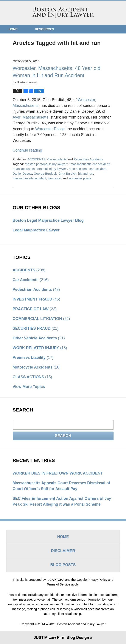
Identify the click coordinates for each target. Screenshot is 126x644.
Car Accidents (57, 159)
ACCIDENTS (36, 159)
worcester (55, 178)
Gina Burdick (67, 174)
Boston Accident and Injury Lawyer (63, 13)
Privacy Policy (97, 580)
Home (13, 29)
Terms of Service (58, 584)
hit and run (86, 174)
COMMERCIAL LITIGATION (41, 319)
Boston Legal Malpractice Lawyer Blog (48, 220)
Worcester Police (50, 129)
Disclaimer (63, 551)
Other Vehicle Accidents (39, 338)
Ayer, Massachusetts (31, 117)
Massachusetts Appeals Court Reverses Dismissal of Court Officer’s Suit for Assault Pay (61, 486)
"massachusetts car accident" (90, 164)
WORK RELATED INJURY (40, 348)
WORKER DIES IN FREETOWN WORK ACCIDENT (58, 473)
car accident (98, 169)
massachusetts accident (30, 178)
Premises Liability (33, 358)
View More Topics (29, 387)
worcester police (80, 178)
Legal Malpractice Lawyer (36, 230)
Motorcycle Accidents (37, 367)
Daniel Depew (22, 174)
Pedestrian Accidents (88, 159)
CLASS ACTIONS (32, 377)
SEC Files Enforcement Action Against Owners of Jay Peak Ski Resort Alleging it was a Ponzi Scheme (62, 501)
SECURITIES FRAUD (36, 328)
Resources (44, 29)
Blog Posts (63, 565)
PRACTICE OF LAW (35, 309)
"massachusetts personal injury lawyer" (40, 169)
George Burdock (45, 174)
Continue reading (27, 150)
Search (63, 436)
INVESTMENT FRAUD (37, 299)
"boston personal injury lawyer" (46, 164)
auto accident (78, 169)
